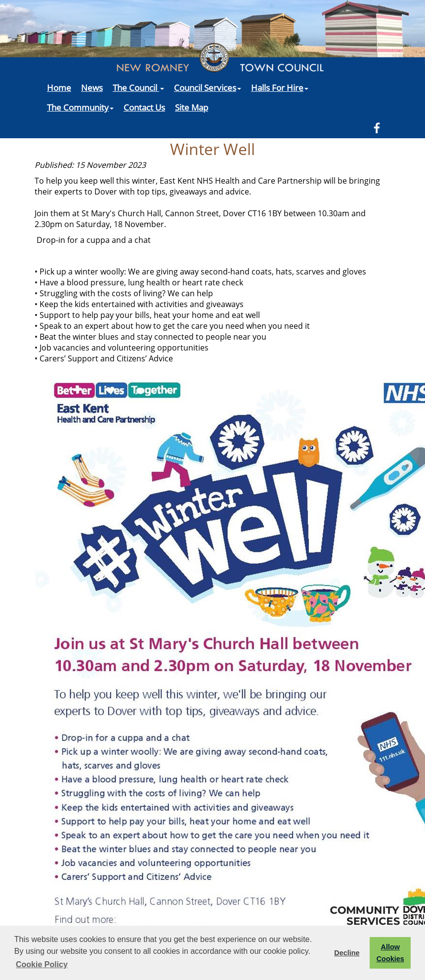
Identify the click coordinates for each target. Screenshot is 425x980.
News (92, 87)
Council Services (208, 87)
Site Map (191, 107)
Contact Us (144, 107)
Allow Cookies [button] (390, 953)
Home (59, 87)
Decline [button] (347, 953)
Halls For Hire (280, 87)
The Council (138, 87)
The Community (80, 107)
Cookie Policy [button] (42, 964)
